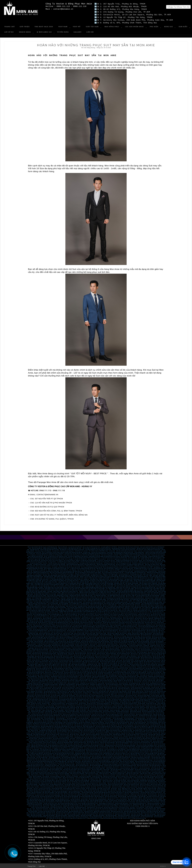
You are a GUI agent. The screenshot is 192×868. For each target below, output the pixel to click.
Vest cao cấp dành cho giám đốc (70, 685)
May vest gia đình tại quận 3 (106, 634)
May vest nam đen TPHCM (89, 732)
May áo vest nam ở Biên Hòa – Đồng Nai (94, 720)
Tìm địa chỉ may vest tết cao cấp (101, 623)
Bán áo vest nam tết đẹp (156, 620)
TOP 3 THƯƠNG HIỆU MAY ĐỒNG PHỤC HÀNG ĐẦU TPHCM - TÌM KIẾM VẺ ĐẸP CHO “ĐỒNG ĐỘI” (116, 608)
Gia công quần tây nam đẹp (147, 747)
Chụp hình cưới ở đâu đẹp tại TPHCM (92, 805)
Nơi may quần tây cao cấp (134, 682)
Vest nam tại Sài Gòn (123, 682)
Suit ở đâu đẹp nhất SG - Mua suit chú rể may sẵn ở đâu (57, 779)
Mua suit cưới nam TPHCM (109, 711)
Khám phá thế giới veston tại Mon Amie (114, 754)
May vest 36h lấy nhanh (156, 639)
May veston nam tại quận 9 (150, 813)
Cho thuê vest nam (145, 682)
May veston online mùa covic (145, 612)
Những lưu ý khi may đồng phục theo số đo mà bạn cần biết (129, 559)
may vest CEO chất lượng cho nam (42, 615)
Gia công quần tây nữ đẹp (134, 747)
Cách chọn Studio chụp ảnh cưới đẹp (110, 805)
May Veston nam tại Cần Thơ (106, 812)
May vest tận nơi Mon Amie (129, 616)
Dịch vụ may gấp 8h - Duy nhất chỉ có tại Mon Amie (76, 558)
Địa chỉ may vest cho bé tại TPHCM (38, 638)
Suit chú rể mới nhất (105, 777)
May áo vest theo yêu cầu (155, 707)
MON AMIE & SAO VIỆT (119, 582)
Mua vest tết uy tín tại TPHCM (87, 621)
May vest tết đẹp (109, 626)
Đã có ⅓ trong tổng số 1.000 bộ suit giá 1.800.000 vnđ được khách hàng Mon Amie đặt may (62, 551)
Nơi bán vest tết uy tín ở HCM (143, 620)
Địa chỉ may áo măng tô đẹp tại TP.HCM (52, 804)
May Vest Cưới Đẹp (50, 800)
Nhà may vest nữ (84, 681)
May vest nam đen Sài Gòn (136, 712)
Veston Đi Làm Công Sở (108, 779)
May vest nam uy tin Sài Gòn (107, 719)
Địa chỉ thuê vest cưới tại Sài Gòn (130, 754)
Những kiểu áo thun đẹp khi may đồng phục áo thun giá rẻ (147, 565)
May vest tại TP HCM (84, 817)
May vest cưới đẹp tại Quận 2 (84, 770)
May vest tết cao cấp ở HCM (77, 623)
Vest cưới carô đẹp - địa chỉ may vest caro (91, 794)
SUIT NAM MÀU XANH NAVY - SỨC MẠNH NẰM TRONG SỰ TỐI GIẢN (109, 595)
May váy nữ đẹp (117, 781)
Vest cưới (136, 662)
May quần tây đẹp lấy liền (151, 638)
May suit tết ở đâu (151, 643)
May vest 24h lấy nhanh (49, 640)
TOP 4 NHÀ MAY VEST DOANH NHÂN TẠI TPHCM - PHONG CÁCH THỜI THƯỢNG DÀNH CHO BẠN (105, 601)
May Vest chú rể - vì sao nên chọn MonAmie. (117, 798)
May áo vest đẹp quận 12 (128, 708)
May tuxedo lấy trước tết (157, 654)
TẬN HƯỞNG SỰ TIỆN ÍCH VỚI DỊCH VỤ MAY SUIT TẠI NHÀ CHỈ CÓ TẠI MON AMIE (77, 596)
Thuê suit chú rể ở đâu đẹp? (72, 775)
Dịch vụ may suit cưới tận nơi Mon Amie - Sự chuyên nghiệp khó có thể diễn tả (100, 546)
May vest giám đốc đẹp (96, 665)
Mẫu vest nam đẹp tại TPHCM (50, 692)
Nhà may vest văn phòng (108, 642)
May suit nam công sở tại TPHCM (134, 771)
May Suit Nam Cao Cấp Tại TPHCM (50, 778)
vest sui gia (132, 806)
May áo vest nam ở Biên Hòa (99, 724)
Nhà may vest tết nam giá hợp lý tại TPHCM (42, 651)
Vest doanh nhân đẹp (58, 666)
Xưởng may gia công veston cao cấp (100, 692)
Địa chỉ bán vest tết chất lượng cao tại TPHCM (58, 621)
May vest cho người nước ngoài (86, 678)
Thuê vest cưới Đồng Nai (110, 721)
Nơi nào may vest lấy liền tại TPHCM (96, 628)
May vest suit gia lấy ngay (152, 630)
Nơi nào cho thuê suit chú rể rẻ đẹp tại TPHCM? (51, 777)
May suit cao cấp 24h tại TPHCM (79, 647)
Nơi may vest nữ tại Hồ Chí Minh (42, 806)
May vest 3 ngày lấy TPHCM (124, 639)
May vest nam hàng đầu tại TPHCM (109, 681)
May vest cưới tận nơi (118, 680)
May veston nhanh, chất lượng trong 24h (147, 754)
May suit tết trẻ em (160, 642)
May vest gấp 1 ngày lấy (141, 787)
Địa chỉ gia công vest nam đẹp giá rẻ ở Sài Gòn (93, 744)
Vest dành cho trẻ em (48, 797)
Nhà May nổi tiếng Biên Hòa (47, 728)
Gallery (78, 31)
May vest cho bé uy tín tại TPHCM (106, 635)
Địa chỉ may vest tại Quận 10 (73, 675)
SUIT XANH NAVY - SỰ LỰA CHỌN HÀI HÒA (40, 585)
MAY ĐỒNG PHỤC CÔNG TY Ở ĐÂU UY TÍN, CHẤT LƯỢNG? (104, 574)
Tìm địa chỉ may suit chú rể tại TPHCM (91, 648)
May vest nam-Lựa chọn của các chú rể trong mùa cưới (91, 748)
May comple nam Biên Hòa (89, 725)
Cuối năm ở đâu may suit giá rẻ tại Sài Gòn (130, 658)
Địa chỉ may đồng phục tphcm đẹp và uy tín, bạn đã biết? (115, 566)
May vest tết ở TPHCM (77, 626)
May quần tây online (68, 619)
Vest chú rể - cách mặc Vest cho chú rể (142, 766)
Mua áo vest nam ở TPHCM (74, 731)
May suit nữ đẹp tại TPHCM (36, 778)
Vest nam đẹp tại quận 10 (72, 717)
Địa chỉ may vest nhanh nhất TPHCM (143, 636)
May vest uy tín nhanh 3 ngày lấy (123, 661)
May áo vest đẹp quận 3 (93, 709)
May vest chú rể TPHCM (129, 731)
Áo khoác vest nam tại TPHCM (137, 686)
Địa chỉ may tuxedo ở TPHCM (92, 689)
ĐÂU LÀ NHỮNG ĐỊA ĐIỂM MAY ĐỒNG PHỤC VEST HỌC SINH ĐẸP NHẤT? (99, 586)
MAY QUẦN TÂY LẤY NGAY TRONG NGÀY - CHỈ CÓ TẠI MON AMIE (117, 600)
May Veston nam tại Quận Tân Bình (123, 813)
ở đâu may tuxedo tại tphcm (74, 650)
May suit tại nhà (35, 680)
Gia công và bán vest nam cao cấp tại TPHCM (125, 746)
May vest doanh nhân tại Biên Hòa (91, 728)
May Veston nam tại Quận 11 (137, 813)
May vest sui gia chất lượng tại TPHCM (101, 624)
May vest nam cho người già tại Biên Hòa (83, 724)
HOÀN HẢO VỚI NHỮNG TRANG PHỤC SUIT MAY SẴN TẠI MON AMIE (98, 582)
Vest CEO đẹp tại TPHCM (36, 666)
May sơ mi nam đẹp (57, 686)
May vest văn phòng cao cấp (82, 642)
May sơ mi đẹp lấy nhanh (38, 639)
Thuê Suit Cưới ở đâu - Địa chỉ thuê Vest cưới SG (151, 792)
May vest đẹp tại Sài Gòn (157, 681)
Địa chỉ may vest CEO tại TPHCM (121, 667)
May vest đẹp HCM (71, 705)
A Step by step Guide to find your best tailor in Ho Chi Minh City (127, 704)
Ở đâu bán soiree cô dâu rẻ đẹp (147, 773)
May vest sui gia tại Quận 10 (83, 631)
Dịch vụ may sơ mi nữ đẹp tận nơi (102, 613)
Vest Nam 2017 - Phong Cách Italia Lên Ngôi (146, 808)
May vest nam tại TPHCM (52, 689)
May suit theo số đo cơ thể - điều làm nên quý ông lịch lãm (99, 751)
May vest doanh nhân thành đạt (150, 663)
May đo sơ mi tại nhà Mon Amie (74, 617)
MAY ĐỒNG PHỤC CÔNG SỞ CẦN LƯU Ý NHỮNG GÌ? (77, 578)
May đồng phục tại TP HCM (96, 817)
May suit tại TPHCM (76, 712)
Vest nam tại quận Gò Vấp (108, 816)
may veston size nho (88, 810)
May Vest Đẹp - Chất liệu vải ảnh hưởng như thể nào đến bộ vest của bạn (127, 789)
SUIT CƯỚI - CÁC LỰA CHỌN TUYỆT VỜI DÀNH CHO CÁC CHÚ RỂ (65, 585)
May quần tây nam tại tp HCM (141, 781)
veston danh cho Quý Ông (152, 810)
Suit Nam (106, 800)
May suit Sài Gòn (53, 740)
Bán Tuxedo (120, 659)
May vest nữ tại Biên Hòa (35, 728)
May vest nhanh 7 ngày (68, 632)
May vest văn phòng (133, 642)
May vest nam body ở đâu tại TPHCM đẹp (55, 743)
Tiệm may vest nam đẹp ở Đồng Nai (126, 724)
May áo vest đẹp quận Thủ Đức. (53, 708)
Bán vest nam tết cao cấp (35, 623)
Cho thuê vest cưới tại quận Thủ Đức (51, 809)
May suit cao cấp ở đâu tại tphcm (64, 647)
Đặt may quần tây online (57, 619)
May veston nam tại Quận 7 (133, 674)
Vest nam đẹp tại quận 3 (152, 717)
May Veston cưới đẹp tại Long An (67, 765)
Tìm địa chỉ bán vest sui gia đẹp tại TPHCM (135, 623)
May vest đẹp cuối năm (62, 653)
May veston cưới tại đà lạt (95, 763)
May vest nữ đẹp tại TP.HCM (96, 752)
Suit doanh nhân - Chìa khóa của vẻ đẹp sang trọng (94, 551)
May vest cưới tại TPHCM (81, 653)
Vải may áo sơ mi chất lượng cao (44, 701)
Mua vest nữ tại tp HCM (34, 781)
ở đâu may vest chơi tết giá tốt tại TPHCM (58, 650)
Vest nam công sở (67, 666)
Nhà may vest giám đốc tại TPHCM (73, 669)
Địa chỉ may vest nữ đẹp (158, 785)
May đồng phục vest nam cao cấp (58, 675)
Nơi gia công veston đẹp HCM (90, 700)
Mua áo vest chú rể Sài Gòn (123, 712)
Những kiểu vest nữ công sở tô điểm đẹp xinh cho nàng (151, 561)
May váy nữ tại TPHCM (128, 735)
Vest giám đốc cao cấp (92, 663)
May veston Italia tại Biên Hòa (47, 725)
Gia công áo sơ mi (113, 747)
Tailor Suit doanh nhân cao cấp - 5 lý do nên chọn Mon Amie (72, 565)
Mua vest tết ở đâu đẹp (116, 620)
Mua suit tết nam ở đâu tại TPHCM (117, 651)
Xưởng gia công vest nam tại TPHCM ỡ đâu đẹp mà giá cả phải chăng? (120, 744)
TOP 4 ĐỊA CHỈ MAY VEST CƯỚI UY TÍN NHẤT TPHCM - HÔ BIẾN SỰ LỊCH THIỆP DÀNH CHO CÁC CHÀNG (58, 601)
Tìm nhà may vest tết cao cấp (126, 647)
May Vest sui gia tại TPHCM (74, 786)
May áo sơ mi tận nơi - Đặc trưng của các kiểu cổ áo (70, 547)
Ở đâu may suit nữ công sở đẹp (89, 771)
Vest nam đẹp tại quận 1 (36, 719)
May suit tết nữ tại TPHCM (76, 655)
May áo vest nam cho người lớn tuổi (88, 731)
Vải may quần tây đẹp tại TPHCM (97, 701)
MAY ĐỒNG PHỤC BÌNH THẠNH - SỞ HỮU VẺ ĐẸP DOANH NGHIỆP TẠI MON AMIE (137, 580)
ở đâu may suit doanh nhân (76, 646)
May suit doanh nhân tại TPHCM (146, 646)
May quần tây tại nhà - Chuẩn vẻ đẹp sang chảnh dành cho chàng (44, 549)
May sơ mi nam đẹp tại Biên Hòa (153, 723)
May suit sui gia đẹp (37, 775)
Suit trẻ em (141, 774)
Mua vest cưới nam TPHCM (53, 733)
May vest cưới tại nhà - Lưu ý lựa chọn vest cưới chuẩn (70, 546)
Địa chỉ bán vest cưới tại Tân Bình (48, 766)
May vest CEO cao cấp (92, 671)
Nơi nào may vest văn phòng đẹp (142, 640)
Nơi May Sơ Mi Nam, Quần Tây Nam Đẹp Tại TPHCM (95, 790)
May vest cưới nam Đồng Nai (40, 721)
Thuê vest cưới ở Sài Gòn (129, 713)
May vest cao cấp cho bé (83, 636)
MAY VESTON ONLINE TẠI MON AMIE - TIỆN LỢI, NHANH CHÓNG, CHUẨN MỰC (122, 603)
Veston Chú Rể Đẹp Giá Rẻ (133, 779)
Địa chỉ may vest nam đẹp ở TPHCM (93, 738)
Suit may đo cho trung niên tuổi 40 (132, 750)
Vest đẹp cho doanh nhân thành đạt (139, 665)
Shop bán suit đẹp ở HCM (146, 740)
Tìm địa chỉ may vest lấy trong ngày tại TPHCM (147, 626)
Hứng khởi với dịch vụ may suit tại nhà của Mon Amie (124, 549)
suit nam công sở (35, 773)
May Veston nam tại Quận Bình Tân (106, 813)
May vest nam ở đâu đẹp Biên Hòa (62, 725)
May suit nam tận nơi (111, 678)
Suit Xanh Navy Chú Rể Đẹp (120, 779)
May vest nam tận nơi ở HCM (68, 680)
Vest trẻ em (37, 786)
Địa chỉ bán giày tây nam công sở (134, 670)
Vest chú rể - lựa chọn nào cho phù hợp (42, 787)
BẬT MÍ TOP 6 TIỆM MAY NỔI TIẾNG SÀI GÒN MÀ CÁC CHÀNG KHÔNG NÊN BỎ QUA (70, 604)
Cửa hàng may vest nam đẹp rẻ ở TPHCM (148, 715)
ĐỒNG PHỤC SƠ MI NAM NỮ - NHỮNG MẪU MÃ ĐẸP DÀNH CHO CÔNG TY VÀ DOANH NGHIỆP (131, 589)
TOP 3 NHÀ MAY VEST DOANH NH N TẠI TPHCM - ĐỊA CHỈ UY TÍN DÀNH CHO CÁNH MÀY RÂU (96, 609)
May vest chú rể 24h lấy (47, 654)
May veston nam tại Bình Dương (68, 816)
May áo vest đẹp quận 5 (70, 709)
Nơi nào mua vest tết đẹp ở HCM (129, 620)
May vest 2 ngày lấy (136, 639)
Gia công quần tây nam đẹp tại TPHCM (68, 698)
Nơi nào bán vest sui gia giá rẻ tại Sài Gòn (57, 630)
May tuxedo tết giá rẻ (116, 654)
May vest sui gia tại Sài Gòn (70, 631)
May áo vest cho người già (91, 735)
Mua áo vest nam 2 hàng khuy (50, 742)
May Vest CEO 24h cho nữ (152, 615)
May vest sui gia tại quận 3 (116, 624)
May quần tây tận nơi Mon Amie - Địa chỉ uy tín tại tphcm (124, 547)
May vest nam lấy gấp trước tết (74, 754)
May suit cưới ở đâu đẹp (80, 751)
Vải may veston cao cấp (151, 702)
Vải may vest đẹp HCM (116, 702)
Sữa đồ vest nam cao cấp (101, 697)
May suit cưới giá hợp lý (90, 657)
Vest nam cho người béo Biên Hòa (103, 725)
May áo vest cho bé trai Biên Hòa (41, 724)
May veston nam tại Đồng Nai (53, 816)
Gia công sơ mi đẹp (33, 700)
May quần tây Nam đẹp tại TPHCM (63, 800)
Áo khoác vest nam (87, 692)
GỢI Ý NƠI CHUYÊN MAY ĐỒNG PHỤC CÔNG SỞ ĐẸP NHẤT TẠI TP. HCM (131, 585)
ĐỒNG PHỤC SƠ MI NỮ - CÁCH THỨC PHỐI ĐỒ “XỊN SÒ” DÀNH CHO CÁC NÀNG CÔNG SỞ (50, 589)
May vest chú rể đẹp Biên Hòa (141, 725)
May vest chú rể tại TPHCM (145, 653)
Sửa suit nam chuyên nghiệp (144, 694)
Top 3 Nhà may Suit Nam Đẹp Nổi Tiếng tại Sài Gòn (43, 760)
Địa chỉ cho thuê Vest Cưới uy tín (130, 759)
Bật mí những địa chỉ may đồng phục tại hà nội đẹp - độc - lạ (57, 568)
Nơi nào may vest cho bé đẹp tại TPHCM (131, 628)
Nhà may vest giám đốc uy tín (152, 667)
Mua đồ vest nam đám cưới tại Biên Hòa (137, 723)
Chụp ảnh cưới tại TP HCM (128, 817)
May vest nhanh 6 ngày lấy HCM (89, 639)
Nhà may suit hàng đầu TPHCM (149, 711)
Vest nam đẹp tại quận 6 (118, 717)
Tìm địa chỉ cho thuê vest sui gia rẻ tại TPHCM (48, 627)
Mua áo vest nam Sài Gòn (126, 716)
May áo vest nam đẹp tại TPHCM (155, 696)
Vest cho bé (116, 626)
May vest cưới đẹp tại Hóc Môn (129, 765)
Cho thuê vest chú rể (36, 659)
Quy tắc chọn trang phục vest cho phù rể (97, 558)
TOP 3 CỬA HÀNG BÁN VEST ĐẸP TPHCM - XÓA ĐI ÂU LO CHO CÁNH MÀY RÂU (123, 607)
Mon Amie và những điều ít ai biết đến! (110, 554)
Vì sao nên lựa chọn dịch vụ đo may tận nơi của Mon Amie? (114, 557)
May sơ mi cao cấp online (96, 619)
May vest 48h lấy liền (39, 640)
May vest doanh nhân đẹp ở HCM (82, 665)
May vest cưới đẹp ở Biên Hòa (82, 765)
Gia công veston (36, 748)
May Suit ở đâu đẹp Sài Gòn (87, 712)
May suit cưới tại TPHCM (114, 739)
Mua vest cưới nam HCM (47, 713)
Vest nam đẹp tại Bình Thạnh (37, 717)
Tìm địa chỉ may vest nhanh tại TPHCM (128, 626)
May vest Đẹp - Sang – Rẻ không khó (82, 743)
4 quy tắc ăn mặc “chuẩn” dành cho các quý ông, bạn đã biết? (134, 569)
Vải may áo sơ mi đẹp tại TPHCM (59, 701)
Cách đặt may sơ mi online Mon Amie (81, 619)
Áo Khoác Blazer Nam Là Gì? (126, 804)
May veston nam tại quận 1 (111, 814)
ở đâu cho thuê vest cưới (99, 650)
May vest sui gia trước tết (45, 631)
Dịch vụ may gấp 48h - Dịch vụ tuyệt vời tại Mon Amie (140, 557)
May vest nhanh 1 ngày (65, 663)
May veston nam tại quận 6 (49, 814)
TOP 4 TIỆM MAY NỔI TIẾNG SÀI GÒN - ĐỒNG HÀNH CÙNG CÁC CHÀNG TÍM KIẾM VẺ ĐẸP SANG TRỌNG (82, 599)
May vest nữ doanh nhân (96, 666)
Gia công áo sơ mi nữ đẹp (103, 747)
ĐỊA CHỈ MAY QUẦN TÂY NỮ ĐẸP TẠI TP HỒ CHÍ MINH (100, 801)
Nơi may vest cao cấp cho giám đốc (138, 671)
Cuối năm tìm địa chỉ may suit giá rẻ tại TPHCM (76, 658)
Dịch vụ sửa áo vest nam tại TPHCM (42, 694)
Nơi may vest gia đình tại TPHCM (92, 630)
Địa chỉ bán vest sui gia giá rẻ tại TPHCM (56, 638)
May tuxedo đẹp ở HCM (104, 690)
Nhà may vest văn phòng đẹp (128, 640)
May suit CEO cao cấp (149, 669)
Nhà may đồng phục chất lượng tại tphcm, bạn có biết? (141, 566)
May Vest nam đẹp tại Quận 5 (42, 770)
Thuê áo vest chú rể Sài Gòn (97, 707)
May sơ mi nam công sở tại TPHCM (131, 783)
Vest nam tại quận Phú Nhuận (96, 816)
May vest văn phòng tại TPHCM (121, 642)
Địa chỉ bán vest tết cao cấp (125, 621)
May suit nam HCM (84, 711)
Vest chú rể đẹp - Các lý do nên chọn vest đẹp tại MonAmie (94, 798)
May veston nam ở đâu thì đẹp (74, 808)
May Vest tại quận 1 (114, 770)
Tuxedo (103, 647)
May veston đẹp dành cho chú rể (113, 669)
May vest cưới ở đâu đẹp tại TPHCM (39, 744)
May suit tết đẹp (48, 644)
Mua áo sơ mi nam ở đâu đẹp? (80, 789)
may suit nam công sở (157, 771)
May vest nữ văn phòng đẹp (52, 642)
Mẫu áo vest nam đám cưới (63, 692)
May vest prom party (114, 677)
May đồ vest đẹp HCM (85, 707)
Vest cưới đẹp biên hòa (140, 728)
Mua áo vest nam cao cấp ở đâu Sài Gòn (65, 716)
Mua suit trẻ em (84, 774)
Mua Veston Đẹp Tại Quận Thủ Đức (79, 809)
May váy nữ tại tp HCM (107, 781)
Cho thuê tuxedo (45, 659)
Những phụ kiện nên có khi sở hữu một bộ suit (68, 677)
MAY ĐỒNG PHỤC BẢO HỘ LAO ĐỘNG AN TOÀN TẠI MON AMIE (104, 581)
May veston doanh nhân (63, 673)
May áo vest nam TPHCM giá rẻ (68, 694)
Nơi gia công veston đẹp (113, 700)
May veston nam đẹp (101, 669)
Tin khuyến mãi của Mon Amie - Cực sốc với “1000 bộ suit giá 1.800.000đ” (49, 563)
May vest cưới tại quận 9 (129, 769)
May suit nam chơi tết (115, 655)
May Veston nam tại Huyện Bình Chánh (55, 813)
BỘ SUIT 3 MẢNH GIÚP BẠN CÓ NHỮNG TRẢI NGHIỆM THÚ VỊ (99, 577)
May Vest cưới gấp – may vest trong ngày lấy (102, 766)
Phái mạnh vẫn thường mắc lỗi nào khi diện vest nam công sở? (124, 561)
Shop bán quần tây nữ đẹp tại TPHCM (37, 789)
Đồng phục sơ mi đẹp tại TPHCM (38, 681)
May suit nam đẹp (129, 681)
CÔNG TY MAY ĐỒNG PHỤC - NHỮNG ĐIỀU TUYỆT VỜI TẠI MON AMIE (97, 585)
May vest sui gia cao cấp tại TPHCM (117, 623)
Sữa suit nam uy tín (129, 696)
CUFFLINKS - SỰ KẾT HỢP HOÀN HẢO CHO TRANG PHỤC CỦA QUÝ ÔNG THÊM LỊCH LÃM (81, 597)
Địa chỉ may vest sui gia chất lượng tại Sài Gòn (124, 636)
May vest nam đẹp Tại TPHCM (122, 743)
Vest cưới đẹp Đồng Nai (152, 721)
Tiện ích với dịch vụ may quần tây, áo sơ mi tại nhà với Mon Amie (97, 547)
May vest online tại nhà (158, 612)
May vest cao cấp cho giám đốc (93, 733)
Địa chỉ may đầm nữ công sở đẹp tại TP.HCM (88, 802)
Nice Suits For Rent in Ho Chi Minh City (113, 708)
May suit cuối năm (157, 655)
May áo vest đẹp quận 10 (152, 708)
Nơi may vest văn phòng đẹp (95, 642)
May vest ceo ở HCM (82, 671)
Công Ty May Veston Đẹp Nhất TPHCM (127, 808)
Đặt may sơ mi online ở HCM (108, 619)
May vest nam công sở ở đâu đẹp (108, 742)
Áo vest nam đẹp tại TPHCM (95, 681)
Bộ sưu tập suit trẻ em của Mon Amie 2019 (129, 677)
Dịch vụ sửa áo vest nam (131, 694)
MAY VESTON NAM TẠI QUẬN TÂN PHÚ (121, 756)
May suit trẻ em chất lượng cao (95, 774)
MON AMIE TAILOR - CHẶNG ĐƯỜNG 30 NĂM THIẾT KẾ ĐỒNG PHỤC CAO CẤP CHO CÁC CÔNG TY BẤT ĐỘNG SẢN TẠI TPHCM (71, 600)
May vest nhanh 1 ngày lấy (138, 632)
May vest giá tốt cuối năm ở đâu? (49, 653)
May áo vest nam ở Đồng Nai (97, 721)
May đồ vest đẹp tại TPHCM (63, 707)
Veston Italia (83, 733)
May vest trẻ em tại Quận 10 (44, 675)
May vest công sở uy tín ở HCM (154, 659)
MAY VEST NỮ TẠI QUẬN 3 (62, 792)
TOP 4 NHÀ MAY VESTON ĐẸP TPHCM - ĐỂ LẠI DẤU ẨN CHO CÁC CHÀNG (145, 601)
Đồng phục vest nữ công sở (37, 690)
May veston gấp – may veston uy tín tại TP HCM (149, 796)
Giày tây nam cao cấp (74, 670)
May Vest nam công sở (117, 785)
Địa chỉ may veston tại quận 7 (154, 769)
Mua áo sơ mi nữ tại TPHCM (66, 789)
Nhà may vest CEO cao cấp (79, 667)
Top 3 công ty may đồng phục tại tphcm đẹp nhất (92, 566)
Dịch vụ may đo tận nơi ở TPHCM (50, 616)
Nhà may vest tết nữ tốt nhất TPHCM (144, 650)
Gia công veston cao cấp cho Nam (107, 746)
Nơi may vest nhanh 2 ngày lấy (46, 662)
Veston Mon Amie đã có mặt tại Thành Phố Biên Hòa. (126, 719)
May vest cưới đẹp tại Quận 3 (49, 755)
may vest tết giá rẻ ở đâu (112, 643)
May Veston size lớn (51, 812)
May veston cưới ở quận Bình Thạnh (54, 769)
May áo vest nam (140, 690)
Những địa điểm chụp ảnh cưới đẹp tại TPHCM (73, 805)
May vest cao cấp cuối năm (80, 654)
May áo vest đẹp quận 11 (140, 708)
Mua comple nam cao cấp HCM (97, 736)
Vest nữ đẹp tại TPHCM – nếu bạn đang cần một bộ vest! (51, 783)
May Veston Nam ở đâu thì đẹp (74, 760)
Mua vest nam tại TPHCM (89, 729)
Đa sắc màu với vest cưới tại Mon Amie (142, 742)
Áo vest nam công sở (56, 694)
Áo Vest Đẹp (152, 709)
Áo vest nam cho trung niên (76, 692)
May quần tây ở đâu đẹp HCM (82, 684)
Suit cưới (123, 648)
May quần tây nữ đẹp (152, 781)
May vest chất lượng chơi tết (55, 643)
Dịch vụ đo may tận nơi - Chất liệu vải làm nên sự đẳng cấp (45, 547)
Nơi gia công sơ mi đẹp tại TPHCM (148, 698)
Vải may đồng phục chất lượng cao (143, 700)
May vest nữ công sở (142, 643)
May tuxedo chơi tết (39, 655)
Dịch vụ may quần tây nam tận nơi (40, 613)
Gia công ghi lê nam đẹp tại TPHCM (60, 747)
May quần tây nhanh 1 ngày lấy (125, 638)
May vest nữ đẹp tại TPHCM (78, 782)
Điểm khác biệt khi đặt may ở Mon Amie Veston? (127, 550)
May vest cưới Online (156, 755)
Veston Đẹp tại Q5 (91, 806)
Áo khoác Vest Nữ (113, 800)
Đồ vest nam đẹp (127, 692)
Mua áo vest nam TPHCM (78, 739)
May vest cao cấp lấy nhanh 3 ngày (77, 661)
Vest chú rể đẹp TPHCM (140, 731)
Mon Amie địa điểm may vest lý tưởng (75, 674)
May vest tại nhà (138, 617)
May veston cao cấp (139, 735)
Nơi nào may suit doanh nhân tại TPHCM (92, 646)
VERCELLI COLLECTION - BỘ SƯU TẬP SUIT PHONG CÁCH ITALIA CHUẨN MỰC (98, 590)
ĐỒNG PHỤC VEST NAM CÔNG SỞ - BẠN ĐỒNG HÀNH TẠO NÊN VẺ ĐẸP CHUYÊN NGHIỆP (84, 588)
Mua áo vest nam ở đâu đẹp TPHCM (103, 740)
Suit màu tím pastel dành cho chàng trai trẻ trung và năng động (50, 553)
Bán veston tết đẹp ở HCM (138, 621)
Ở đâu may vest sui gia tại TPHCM (108, 627)
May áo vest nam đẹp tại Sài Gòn (113, 716)
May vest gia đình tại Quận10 (80, 634)
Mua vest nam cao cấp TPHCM (51, 739)
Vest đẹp (51, 808)
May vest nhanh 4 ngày (101, 632)
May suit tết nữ (66, 655)
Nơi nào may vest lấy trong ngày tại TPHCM (77, 628)
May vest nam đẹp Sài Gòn (94, 719)
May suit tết (64, 643)
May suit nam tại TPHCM (48, 682)
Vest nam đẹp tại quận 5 (129, 717)
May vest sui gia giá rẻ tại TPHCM (130, 624)
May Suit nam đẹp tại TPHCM (105, 778)
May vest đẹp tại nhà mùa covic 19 (141, 611)
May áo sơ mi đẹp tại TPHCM (141, 696)
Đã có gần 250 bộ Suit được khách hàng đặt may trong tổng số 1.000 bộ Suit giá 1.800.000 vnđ (51, 557)
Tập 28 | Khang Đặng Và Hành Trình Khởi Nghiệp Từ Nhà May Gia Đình (135, 554)
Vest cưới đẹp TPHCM (100, 729)
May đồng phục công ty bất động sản (67, 684)
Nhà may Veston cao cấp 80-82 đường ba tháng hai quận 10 (116, 758)
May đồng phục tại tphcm (83, 793)
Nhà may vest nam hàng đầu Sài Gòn (115, 715)
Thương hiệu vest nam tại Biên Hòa (39, 727)
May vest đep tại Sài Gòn (61, 705)
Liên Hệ (90, 31)
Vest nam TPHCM (39, 692)
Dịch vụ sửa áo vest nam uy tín (118, 694)
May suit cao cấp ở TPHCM (38, 712)
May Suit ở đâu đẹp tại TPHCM (38, 743)
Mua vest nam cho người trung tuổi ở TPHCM (113, 713)
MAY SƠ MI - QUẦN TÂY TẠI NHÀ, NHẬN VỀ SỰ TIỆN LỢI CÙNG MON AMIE (143, 595)
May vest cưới (71, 653)
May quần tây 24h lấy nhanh (139, 638)
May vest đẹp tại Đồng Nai (51, 763)
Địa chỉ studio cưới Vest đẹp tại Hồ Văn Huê (71, 759)
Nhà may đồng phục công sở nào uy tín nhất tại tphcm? (121, 565)
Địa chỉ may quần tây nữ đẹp (37, 684)
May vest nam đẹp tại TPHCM (65, 739)
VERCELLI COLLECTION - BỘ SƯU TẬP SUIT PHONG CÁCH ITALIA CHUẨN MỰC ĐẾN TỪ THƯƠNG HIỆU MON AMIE (106, 576)
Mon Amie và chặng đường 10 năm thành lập (78, 555)
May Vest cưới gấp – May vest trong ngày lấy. (128, 796)
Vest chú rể (90, 647)
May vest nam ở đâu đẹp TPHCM (113, 729)
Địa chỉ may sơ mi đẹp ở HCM (69, 686)
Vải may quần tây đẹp (136, 701)
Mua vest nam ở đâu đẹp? (96, 781)
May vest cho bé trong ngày (120, 635)
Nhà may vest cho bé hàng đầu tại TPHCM (82, 624)
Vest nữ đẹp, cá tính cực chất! (103, 787)
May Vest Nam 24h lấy (37, 805)
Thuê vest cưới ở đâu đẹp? (86, 675)
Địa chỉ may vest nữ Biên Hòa (146, 727)
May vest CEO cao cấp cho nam (138, 615)
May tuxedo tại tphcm (146, 654)
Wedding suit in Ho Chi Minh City (75, 704)
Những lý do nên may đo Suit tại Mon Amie (124, 568)
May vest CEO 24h (124, 663)
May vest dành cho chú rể (54, 665)
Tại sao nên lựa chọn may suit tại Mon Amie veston (63, 751)
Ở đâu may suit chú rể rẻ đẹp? (38, 774)
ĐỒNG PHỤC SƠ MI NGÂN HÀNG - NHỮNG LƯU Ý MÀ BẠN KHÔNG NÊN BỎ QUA (90, 589)
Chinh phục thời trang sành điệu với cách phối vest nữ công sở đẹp (95, 561)
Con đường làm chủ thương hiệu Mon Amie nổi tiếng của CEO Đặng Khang (46, 554)
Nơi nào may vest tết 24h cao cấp (64, 626)
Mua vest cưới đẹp (74, 755)
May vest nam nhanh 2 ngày (94, 662)
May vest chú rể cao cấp (36, 654)
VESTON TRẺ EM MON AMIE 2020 (141, 576)
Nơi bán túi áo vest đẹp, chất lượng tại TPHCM (147, 744)
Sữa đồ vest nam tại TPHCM (113, 697)
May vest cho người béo (52, 735)
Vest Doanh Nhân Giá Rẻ (96, 779)
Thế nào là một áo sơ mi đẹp (150, 789)
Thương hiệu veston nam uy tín (102, 696)
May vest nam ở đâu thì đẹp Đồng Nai (134, 720)
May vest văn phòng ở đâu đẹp (73, 640)
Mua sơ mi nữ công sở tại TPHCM (84, 783)
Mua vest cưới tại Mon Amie (55, 756)
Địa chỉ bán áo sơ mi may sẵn (56, 685)
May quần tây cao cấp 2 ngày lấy (92, 638)
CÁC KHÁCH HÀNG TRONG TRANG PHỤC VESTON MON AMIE (136, 593)
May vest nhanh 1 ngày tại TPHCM (52, 663)
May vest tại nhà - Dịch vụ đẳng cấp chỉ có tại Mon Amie (148, 549)
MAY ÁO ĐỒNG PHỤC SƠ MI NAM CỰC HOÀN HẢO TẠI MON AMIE (72, 593)
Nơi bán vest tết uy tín (43, 621)
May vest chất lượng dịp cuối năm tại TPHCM (63, 654)
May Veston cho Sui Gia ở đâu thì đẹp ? (42, 790)
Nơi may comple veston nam (52, 696)
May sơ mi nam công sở (52, 677)
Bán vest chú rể (113, 659)
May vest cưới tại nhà (84, 755)
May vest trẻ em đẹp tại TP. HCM (122, 752)
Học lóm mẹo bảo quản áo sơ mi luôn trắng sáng (115, 748)
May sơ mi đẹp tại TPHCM (46, 674)
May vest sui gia (64, 665)
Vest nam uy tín (58, 720)
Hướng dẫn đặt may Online (56, 805)
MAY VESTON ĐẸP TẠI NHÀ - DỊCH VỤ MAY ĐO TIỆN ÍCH (46, 608)
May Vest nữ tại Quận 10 (150, 790)
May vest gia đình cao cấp (77, 635)
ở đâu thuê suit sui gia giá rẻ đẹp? (117, 773)
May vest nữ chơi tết (37, 653)
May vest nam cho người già (103, 731)
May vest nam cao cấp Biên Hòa (132, 727)
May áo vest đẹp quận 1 (115, 709)
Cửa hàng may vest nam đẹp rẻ (45, 738)
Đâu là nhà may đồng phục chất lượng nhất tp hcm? (71, 570)
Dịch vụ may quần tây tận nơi (55, 613)
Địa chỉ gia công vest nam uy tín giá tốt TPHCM (60, 746)
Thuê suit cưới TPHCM (60, 711)
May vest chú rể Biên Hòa (128, 728)
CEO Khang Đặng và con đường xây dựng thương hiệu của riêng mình (129, 553)
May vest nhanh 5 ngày (90, 632)
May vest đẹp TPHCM (81, 705)
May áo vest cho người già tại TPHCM (144, 713)
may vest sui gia (107, 806)
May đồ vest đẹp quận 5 (151, 705)
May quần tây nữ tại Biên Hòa (157, 724)
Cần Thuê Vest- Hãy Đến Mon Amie (110, 808)
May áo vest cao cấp (144, 707)
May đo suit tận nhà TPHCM (150, 678)
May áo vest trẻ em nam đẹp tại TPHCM (120, 806)
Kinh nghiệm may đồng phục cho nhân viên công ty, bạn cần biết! (66, 566)
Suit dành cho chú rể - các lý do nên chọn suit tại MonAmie (48, 794)
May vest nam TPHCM (99, 712)
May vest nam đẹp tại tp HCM (91, 782)
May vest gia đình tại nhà (146, 634)
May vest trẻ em (81, 685)
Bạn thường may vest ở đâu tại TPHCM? (118, 674)
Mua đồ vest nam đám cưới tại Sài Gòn (52, 715)
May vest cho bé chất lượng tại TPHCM (68, 636)
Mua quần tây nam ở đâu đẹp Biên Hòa (74, 723)
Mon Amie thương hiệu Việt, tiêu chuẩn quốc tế (139, 751)
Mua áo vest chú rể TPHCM (76, 732)
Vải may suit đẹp (82, 702)
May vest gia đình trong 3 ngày (38, 634)
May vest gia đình (148, 632)
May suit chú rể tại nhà (113, 657)
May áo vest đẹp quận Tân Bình (97, 708)
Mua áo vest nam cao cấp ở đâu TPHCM (142, 738)
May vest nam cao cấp (110, 743)
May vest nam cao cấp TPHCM (126, 738)
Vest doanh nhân (138, 681)
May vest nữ (110, 689)
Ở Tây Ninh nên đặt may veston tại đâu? (66, 763)
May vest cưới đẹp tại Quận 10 (63, 755)
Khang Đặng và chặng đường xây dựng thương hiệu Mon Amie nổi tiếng (97, 553)
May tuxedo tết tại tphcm (105, 654)
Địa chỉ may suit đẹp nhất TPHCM (86, 796)
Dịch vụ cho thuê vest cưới (95, 808)
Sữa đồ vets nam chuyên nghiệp (66, 697)
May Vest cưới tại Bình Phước (82, 763)
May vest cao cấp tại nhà (148, 617)
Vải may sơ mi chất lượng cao (148, 701)
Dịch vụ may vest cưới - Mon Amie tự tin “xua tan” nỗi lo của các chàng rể (47, 559)
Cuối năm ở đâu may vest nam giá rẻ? (95, 658)
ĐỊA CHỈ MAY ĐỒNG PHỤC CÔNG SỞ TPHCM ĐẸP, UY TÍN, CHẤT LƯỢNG (135, 574)
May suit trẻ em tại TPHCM (122, 774)
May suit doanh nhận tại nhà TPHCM (135, 678)
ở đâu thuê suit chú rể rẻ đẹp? (52, 774)
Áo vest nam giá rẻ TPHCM (155, 692)
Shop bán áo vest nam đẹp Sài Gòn (82, 716)
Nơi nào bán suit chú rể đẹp (143, 775)
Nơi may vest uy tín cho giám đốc (154, 671)
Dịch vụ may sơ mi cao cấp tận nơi (69, 613)
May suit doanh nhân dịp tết (73, 643)
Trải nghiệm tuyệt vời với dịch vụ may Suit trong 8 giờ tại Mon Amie (148, 568)
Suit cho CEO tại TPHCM (35, 646)
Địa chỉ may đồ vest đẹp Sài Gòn (104, 705)
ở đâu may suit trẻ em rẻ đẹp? (92, 773)
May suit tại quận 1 (105, 770)
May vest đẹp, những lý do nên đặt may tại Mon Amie (41, 754)
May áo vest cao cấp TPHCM (124, 707)
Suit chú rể (137, 648)
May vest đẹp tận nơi (37, 617)
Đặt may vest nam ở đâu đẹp (41, 693)
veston (34, 808)
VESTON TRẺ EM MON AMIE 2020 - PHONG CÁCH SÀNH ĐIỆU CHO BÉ (147, 592)
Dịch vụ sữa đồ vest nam (141, 697)
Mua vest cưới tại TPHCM (80, 651)
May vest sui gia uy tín (34, 631)
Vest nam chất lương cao (48, 720)
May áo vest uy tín (125, 709)
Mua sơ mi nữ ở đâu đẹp (72, 781)
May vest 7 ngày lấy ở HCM (75, 639)
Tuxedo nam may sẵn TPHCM (78, 689)
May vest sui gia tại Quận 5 (96, 631)
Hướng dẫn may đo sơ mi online (122, 619)
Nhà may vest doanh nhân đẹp (58, 669)
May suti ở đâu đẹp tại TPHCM (37, 732)
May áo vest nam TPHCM (95, 693)
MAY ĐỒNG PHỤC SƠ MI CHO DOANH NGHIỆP (79, 574)
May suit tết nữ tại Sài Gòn (88, 655)
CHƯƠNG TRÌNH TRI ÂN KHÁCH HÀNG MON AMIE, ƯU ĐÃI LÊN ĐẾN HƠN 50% (77, 611)
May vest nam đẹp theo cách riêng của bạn (117, 782)
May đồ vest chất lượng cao (50, 707)
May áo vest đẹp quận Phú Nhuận (68, 708)
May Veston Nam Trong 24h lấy (115, 790)
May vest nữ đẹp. (103, 782)
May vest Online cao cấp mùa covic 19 (112, 612)
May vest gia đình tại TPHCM (66, 634)
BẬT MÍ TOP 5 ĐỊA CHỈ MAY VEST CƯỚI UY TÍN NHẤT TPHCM (149, 605)
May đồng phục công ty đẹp (102, 685)
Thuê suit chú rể (36, 777)
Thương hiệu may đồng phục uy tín (97, 684)
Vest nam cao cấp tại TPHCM (70, 671)
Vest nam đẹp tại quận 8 (95, 717)
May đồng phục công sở (62, 681)
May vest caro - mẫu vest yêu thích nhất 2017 (71, 794)
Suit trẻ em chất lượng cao (65, 774)
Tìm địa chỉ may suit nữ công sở (126, 770)
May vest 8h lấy (100, 636)
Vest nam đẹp (65, 720)
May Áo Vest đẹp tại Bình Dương (76, 790)
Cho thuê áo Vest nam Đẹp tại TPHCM (109, 809)
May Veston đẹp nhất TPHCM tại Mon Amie (93, 758)
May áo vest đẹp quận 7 (48, 709)
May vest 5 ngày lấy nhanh (102, 639)
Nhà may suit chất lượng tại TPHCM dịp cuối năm (63, 651)
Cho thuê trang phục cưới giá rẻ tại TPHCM (75, 638)
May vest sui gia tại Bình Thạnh (124, 631)
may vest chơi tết (122, 643)
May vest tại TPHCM (44, 680)
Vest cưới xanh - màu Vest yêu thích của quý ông (75, 767)
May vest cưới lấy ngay (111, 653)
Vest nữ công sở (126, 785)
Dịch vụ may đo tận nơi (76, 616)
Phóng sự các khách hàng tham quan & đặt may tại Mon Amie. (120, 551)
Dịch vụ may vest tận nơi (153, 616)
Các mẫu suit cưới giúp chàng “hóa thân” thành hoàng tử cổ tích (87, 557)
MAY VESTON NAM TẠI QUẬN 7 (84, 756)
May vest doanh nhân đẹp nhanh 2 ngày (62, 662)
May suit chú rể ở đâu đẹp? (69, 777)
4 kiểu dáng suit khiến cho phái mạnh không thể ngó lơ (91, 562)
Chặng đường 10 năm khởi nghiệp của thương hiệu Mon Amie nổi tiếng (104, 555)
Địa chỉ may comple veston (89, 696)
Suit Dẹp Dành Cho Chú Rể (124, 800)
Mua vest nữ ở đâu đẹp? (84, 781)
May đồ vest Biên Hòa (104, 728)
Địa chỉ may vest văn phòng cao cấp (89, 640)
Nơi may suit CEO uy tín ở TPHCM (136, 669)
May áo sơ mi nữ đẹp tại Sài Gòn (116, 685)
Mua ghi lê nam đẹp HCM (149, 735)
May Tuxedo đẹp (123, 690)
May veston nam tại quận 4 (74, 814)
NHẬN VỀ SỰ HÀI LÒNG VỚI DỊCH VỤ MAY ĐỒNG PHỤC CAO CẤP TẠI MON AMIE (99, 580)
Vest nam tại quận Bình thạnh (147, 816)
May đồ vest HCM (108, 736)
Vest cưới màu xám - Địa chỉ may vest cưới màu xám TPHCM (114, 794)
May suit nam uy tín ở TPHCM (64, 712)
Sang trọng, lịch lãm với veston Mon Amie (127, 675)
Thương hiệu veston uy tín (107, 667)
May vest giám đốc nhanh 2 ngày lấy (109, 662)
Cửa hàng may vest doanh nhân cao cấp (80, 666)
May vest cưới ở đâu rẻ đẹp (80, 742)
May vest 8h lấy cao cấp (61, 640)
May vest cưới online (92, 653)
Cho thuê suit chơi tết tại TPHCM (103, 644)
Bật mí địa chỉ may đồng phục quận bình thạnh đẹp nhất (62, 572)
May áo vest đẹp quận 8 (36, 709)
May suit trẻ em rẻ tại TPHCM (109, 774)
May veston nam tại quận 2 (99, 814)
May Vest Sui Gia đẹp (85, 786)
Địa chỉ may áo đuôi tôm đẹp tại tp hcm (138, 802)
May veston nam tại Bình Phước (39, 816)
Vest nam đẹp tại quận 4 (140, 717)
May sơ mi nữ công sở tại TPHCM (115, 783)
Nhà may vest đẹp (50, 705)
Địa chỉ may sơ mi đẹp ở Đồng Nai (55, 721)
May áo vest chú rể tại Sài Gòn (111, 707)
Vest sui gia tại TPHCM (104, 677)
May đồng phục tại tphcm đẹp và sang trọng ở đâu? (146, 570)
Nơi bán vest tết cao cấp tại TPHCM (111, 621)
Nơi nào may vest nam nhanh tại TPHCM (58, 628)
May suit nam (71, 665)
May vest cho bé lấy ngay (37, 636)
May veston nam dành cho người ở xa (64, 812)
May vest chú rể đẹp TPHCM (128, 732)
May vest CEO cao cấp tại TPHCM (37, 671)
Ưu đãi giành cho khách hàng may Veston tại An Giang (87, 762)
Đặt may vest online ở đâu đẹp (37, 620)
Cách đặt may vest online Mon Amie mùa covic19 (75, 612)
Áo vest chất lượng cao (143, 709)
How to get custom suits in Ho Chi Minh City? (151, 704)
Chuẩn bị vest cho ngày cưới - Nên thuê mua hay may (42, 752)
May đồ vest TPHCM (38, 742)
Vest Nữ (77, 26)
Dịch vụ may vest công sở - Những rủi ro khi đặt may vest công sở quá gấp (80, 559)
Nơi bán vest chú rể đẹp (132, 786)
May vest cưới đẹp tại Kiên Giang (142, 760)
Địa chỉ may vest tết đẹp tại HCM (63, 623)
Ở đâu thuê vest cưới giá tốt (36, 755)
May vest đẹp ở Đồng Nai (141, 721)
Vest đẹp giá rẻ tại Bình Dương (152, 809)
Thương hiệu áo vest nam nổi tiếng (81, 693)
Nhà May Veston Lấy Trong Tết (38, 711)
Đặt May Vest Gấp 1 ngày (139, 804)
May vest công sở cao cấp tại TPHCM (110, 738)
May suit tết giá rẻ (39, 644)
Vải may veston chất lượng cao (103, 702)
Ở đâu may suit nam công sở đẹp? (104, 771)
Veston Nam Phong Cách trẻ (147, 814)
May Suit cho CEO (39, 647)
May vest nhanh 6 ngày (79, 632)
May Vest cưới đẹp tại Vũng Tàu (37, 763)
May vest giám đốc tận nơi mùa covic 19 (104, 611)
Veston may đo (127, 665)
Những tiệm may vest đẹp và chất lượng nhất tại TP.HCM (66, 748)
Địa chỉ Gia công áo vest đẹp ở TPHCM (43, 747)
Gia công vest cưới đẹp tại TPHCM (79, 746)
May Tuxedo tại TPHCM (80, 690)
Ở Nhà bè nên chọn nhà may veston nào (113, 765)
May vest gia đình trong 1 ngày (52, 634)
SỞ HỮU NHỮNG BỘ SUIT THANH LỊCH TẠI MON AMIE (42, 605)
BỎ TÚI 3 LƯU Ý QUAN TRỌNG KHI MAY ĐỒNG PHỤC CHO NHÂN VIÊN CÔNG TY (61, 580)
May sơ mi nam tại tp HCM (47, 782)
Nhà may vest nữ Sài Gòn (117, 735)
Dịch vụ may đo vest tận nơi (64, 616)
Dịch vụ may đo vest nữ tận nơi (72, 615)
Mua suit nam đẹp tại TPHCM (96, 711)
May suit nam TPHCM (74, 733)
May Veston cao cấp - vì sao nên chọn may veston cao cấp (84, 797)
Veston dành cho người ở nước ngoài (37, 812)
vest (31, 808)
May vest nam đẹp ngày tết (89, 626)
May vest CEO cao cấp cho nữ (124, 615)
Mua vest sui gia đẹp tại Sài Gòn (139, 630)
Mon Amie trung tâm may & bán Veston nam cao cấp (71, 758)
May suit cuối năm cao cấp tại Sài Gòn (65, 657)
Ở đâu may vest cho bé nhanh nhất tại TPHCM (62, 624)
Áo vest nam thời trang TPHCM (118, 740)
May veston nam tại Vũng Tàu (82, 816)
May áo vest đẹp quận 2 (104, 709)
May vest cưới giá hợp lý (103, 674)
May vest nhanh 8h (109, 636)
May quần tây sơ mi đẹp (127, 729)
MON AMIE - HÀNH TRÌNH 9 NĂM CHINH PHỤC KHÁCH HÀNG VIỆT (63, 590)
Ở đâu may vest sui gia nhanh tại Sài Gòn (125, 627)
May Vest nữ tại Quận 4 (127, 790)
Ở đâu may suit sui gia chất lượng (46, 773)
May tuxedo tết (95, 654)
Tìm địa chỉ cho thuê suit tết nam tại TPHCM (110, 648)
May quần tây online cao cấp (45, 619)
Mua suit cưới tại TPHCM (131, 651)
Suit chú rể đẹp (114, 777)
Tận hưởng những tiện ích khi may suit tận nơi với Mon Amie (98, 549)
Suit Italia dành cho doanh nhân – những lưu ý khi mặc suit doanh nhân (131, 793)
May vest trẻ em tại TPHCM (145, 785)
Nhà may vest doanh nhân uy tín (43, 669)
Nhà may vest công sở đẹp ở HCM (112, 658)
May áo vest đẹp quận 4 (81, 709)
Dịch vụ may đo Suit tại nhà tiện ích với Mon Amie (47, 565)
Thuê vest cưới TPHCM (79, 735)
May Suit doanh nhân (134, 646)
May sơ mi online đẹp (135, 619)
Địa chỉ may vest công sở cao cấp (40, 658)
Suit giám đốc (146, 644)
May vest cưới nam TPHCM (102, 732)
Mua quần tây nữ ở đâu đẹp (46, 781)
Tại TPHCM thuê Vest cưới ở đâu (145, 759)
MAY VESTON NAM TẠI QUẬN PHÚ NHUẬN (102, 756)
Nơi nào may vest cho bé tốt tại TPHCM (113, 628)
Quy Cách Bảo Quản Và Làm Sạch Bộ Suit (130, 555)
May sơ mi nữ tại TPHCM (35, 782)
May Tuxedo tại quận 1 (96, 770)
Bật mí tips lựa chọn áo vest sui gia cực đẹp (55, 558)
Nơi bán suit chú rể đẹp (97, 775)
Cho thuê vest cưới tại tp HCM (125, 809)
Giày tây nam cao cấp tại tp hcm (154, 802)
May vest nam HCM (58, 713)
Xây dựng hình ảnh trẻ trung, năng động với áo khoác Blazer (46, 570)
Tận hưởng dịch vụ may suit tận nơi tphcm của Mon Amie (72, 549)
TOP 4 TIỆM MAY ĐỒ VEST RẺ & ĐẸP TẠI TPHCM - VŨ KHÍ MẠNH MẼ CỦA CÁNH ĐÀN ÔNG (127, 599)
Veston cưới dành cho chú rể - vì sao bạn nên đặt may (68, 798)
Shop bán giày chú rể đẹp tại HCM (106, 802)
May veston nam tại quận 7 (37, 814)
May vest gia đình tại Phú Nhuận (133, 634)
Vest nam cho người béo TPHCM (66, 736)
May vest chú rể (134, 653)
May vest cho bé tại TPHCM (50, 626)
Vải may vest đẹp (141, 702)
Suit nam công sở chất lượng (75, 771)
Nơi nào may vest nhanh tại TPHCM (41, 628)
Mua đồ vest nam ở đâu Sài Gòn (131, 715)
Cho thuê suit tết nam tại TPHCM (66, 659)
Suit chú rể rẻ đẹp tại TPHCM (122, 775)
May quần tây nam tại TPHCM (90, 674)
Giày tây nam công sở (147, 670)
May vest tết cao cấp (100, 626)
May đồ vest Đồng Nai (108, 720)
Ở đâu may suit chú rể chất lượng (62, 773)
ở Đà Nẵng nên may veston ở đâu (52, 765)
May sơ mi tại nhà (106, 617)
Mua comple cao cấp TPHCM (146, 674)
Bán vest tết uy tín (98, 621)
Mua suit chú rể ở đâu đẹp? (85, 775)
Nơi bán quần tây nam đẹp (69, 787)
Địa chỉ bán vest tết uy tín (150, 621)
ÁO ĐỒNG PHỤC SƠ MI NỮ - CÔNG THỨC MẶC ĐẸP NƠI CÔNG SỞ (114, 592)
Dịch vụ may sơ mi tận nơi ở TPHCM (86, 613)
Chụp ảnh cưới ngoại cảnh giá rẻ (147, 805)
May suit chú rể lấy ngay (135, 657)
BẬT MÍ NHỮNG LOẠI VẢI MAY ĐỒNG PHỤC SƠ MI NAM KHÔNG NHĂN (104, 593)
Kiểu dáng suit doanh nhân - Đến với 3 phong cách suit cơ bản (117, 562)
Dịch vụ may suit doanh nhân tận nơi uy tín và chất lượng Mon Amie (42, 546)
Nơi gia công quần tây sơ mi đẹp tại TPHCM (58, 744)
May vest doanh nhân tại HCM (129, 673)
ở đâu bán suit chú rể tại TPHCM (128, 650)
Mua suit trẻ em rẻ (76, 774)
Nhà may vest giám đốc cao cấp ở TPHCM (63, 667)
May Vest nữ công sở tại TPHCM (79, 785)
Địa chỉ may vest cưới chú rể (93, 742)
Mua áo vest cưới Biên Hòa (76, 725)
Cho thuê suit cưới (78, 659)
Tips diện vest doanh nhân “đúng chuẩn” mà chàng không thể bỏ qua (63, 562)
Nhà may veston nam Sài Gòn (76, 696)
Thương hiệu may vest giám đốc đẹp (110, 666)
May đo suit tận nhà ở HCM (100, 678)
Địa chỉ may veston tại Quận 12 (84, 769)
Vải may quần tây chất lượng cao (112, 701)
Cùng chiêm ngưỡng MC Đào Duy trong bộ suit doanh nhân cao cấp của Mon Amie (144, 748)
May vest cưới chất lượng (145, 755)
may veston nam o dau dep (62, 810)
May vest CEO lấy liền (106, 665)
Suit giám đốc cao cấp (155, 644)
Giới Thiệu (25, 26)
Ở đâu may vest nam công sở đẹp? (63, 785)
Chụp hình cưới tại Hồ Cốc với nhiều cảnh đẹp (129, 805)
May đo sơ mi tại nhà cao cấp (60, 617)
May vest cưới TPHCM (62, 731)
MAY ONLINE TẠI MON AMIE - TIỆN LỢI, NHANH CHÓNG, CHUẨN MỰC (141, 582)
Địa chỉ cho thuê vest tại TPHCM (117, 696)
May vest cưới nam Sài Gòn (149, 712)
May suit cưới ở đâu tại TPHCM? (145, 655)
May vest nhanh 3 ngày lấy (113, 632)
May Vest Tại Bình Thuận (79, 812)
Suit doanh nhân (144, 733)
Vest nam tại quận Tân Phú (134, 816)
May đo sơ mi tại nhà (86, 617)
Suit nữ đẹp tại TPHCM (93, 778)
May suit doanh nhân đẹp (135, 711)
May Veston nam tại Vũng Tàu (147, 812)
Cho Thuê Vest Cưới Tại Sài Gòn (152, 804)
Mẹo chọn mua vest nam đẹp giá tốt (60, 790)
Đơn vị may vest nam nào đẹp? (146, 743)
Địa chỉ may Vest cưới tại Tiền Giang (144, 762)
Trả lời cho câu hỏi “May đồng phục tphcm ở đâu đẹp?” (121, 570)
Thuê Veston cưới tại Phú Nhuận (88, 759)
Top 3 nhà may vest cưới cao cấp (37, 611)
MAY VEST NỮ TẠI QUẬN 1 (75, 792)
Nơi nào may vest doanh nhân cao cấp (122, 671)
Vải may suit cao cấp (91, 702)
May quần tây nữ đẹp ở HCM (129, 684)
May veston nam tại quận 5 (62, 814)
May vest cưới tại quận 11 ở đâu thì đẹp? (101, 769)
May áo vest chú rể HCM (111, 712)
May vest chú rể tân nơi (36, 678)
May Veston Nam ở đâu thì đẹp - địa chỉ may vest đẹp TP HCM (63, 793)
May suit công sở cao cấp (146, 657)
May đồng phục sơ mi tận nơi (88, 616)
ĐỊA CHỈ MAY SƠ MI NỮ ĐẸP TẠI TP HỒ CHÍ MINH (124, 801)
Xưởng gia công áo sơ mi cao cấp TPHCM (40, 746)
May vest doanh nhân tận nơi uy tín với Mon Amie (129, 546)
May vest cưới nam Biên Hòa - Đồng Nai (125, 721)
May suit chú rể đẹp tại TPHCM (72, 711)
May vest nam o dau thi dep (42, 808)
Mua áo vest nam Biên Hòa (101, 727)
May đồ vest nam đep (129, 705)
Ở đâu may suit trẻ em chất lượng (77, 773)
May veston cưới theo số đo (130, 810)
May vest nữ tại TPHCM (142, 675)
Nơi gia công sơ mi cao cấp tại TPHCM (131, 698)
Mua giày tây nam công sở (121, 670)
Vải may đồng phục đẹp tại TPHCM (127, 700)
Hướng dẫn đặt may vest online (51, 620)
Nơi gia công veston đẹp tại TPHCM (75, 700)
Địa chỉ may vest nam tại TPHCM (82, 688)
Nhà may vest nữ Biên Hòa (55, 724)
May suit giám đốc (99, 673)
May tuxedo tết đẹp (125, 654)
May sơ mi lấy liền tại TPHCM (51, 639)
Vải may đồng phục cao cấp (157, 700)
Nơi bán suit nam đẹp (138, 777)
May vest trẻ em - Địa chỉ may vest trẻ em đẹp (123, 766)
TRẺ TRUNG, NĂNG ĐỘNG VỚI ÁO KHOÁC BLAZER (51, 588)
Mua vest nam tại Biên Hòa (116, 728)
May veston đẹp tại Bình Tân (156, 765)
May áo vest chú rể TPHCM (63, 732)
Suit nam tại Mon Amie (152, 778)
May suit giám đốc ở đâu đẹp (122, 646)
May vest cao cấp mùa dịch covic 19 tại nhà (123, 611)
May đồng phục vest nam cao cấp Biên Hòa (42, 723)
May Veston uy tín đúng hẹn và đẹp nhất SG (141, 756)
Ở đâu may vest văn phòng (103, 640)
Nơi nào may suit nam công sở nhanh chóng (40, 771)
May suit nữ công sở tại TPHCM (119, 771)
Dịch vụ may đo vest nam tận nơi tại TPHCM (90, 615)
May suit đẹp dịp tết (85, 643)
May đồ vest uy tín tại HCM (37, 707)
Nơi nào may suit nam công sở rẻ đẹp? (59, 771)
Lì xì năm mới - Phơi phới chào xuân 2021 (106, 559)
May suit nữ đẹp (62, 778)
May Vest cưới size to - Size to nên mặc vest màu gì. (80, 766)
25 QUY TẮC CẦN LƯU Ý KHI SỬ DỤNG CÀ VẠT (109, 663)
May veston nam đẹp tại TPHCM (100, 670)
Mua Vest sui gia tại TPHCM (61, 786)
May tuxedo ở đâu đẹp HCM (65, 689)
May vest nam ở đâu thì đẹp (150, 729)
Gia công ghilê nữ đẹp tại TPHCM (76, 747)
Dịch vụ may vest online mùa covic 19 (94, 612)
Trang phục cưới (149, 623)
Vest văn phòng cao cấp (115, 640)
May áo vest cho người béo (115, 732)
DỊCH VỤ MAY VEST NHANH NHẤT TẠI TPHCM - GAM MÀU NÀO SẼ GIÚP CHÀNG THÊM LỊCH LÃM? (70, 595)
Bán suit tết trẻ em (115, 644)
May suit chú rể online (124, 657)
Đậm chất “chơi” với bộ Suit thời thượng (105, 568)
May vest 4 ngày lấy (113, 639)
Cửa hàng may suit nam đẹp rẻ (122, 711)
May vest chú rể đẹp (90, 685)
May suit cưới (123, 655)
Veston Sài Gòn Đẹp (134, 743)
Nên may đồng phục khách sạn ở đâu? (42, 573)
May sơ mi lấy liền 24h (63, 639)
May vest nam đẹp (156, 666)
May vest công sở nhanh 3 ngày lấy (108, 661)
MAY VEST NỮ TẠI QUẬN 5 (48, 792)
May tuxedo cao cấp (48, 655)
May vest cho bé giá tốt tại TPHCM (51, 636)
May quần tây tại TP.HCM (109, 752)
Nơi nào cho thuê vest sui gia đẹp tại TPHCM (151, 628)
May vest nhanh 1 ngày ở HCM (37, 663)
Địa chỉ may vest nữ (147, 681)
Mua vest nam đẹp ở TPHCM (54, 693)
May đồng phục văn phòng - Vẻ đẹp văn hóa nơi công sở (96, 570)
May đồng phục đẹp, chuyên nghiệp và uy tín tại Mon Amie (143, 573)
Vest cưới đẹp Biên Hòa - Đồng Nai (76, 720)
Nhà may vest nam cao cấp (139, 716)
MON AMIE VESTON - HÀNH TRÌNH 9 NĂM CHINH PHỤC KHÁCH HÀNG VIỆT (61, 576)
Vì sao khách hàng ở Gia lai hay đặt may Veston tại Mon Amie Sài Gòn (146, 763)
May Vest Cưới (46, 805)
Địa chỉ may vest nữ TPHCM (137, 739)
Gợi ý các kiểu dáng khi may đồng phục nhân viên (113, 572)
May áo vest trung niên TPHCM (76, 740)
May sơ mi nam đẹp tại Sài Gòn (153, 736)
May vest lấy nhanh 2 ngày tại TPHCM (152, 661)
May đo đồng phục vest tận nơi (102, 616)
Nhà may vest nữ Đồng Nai (84, 721)
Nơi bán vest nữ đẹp (152, 787)
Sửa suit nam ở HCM (136, 693)
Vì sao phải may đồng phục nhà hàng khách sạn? (135, 572)
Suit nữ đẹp (115, 778)
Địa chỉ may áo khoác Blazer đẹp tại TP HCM (68, 802)
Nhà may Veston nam (37, 809)
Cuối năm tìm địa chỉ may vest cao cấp (56, 658)
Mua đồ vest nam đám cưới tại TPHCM (50, 736)
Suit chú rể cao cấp (155, 648)
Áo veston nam (145, 693)
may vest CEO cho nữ (155, 613)
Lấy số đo (9, 31)
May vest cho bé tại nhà (146, 635)
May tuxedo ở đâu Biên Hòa (67, 724)
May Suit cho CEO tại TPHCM (50, 647)
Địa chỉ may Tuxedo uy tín (62, 690)
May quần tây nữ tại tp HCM (127, 781)
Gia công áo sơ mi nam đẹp (90, 747)
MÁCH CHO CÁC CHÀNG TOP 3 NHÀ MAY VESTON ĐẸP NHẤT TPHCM (135, 609)
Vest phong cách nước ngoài (93, 809)
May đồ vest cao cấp (75, 707)
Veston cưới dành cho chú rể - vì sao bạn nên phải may (118, 767)
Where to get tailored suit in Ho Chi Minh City (58, 704)
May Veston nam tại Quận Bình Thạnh (90, 813)
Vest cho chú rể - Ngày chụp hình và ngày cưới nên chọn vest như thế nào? (123, 558)
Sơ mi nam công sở (35, 785)
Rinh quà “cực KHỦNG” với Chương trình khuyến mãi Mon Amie (130, 563)
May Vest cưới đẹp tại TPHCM (123, 653)
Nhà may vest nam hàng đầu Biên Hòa (56, 727)
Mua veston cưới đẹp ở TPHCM (64, 729)
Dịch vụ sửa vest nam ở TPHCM (116, 692)
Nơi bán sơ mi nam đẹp (91, 787)
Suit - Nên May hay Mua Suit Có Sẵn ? (88, 804)
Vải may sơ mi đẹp (46, 702)
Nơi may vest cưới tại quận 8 (141, 769)
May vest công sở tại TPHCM (41, 661)
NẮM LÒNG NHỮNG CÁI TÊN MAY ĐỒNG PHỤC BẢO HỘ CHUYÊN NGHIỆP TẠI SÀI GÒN (140, 581)
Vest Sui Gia (93, 786)
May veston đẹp (103, 689)
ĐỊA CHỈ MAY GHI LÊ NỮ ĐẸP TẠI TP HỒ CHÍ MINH (75, 801)
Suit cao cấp (56, 646)
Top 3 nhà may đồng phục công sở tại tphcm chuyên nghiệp (88, 572)
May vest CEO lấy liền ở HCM (136, 663)
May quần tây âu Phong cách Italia (148, 779)
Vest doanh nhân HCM (36, 713)
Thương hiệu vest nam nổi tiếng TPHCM (88, 682)
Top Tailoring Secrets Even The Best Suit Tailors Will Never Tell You (98, 704)
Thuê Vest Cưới (85, 808)
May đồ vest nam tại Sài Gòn (84, 715)
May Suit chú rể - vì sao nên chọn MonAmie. (141, 767)
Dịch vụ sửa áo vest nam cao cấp (83, 694)
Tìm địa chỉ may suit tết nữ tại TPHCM (74, 648)
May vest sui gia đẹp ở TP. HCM (137, 752)
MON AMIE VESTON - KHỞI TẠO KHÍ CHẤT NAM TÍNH (90, 605)
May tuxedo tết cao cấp (135, 654)
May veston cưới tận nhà (47, 678)
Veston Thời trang (149, 806)
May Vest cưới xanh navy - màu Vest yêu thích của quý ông (43, 798)
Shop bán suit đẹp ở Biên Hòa (76, 728)
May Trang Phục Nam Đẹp (93, 789)
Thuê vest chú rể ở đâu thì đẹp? (104, 786)
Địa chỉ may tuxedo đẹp (89, 740)
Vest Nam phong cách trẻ (81, 806)
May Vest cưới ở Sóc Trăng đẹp (127, 760)
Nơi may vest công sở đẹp (140, 659)
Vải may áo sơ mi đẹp (84, 701)
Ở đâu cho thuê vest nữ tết (87, 650)
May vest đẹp (124, 669)
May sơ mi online (144, 619)
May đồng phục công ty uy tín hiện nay (113, 673)
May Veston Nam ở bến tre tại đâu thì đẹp (109, 762)
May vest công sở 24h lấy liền (68, 644)
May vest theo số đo (141, 810)
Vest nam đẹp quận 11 (61, 717)
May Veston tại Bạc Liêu (87, 760)
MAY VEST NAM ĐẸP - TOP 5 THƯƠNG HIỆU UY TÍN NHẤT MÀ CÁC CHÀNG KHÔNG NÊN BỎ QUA (81, 603)
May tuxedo (89, 654)
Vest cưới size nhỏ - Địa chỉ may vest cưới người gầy (66, 796)
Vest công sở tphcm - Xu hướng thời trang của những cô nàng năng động (63, 561)
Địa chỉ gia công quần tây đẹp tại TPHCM (145, 746)
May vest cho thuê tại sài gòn (138, 809)
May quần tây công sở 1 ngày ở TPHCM (109, 638)
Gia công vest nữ (157, 747)
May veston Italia (152, 733)
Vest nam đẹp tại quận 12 (49, 717)
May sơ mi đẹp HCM (56, 688)
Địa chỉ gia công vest (54, 698)
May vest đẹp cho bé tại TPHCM (91, 635)
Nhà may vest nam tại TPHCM (111, 682)
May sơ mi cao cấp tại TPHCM (36, 686)
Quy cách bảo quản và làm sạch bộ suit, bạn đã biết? (108, 569)
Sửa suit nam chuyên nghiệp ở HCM (109, 693)
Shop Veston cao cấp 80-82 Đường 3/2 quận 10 (140, 758)
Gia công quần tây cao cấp (83, 698)
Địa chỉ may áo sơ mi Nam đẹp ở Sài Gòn (80, 800)
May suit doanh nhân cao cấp (37, 739)
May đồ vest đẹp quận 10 (118, 705)
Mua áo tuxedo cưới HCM (35, 736)
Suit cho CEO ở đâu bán (47, 646)
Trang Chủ (10, 26)
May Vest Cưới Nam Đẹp (152, 798)
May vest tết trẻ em (152, 651)
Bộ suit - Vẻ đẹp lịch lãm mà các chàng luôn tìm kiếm (56, 555)
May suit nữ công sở (147, 771)
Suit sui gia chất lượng (55, 775)
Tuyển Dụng (63, 31)
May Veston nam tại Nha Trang (133, 812)
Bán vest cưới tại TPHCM (103, 659)
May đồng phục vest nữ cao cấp (133, 740)
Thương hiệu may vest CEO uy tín (93, 667)
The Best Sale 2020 (44, 26)
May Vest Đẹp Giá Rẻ (105, 789)
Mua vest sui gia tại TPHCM (125, 630)
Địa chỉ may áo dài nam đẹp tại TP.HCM (70, 804)
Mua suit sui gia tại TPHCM (150, 774)
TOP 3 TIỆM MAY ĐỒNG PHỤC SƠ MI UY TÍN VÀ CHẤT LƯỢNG (120, 588)
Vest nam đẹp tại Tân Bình (151, 716)
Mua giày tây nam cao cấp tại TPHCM (60, 670)
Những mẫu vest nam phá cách (56, 817)
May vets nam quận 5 (51, 681)
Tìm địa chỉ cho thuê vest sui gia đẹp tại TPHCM (70, 627)
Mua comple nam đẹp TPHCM (40, 733)
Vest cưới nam (107, 694)
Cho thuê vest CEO (38, 616)
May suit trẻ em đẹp (133, 774)
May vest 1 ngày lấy (145, 639)
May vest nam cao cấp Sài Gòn (80, 719)
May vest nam (141, 786)
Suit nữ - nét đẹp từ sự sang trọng (138, 778)
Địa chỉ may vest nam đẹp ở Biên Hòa (116, 727)
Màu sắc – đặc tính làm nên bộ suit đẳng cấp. (80, 779)
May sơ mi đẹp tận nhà (96, 617)
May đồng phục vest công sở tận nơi (61, 678)
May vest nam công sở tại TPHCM (94, 785)
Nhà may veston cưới (64, 696)
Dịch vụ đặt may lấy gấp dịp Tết (60, 754)
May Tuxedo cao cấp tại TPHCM (129, 689)
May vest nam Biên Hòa (154, 725)
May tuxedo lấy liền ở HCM (149, 688)
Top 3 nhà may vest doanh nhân (159, 609)
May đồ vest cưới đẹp (91, 705)
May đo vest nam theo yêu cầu (97, 743)
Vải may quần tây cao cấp (125, 701)
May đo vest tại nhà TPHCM (81, 680)
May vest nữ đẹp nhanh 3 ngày (92, 661)
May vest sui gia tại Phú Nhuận (109, 631)
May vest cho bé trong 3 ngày (133, 635)
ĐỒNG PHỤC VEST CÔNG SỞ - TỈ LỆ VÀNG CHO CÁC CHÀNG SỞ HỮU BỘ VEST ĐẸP (136, 586)
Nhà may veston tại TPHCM (97, 694)
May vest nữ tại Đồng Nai (120, 720)
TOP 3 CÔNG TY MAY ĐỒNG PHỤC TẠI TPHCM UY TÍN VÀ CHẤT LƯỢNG (117, 584)
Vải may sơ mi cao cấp (36, 702)
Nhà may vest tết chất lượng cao (48, 623)
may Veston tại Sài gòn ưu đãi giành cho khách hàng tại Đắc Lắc (116, 763)
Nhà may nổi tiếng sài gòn (102, 739)
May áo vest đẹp (134, 709)
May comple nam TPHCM (77, 729)
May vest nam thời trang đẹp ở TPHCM (124, 742)
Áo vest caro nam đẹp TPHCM (133, 733)
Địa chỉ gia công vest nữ (153, 697)
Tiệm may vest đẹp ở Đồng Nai (150, 720)
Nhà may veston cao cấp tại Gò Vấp (38, 769)
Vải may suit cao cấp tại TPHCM (58, 702)
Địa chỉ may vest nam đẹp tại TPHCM (61, 738)
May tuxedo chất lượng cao (124, 688)
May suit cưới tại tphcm (132, 655)
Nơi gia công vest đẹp (102, 700)
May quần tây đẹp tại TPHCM (42, 685)
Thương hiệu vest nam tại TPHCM (120, 736)
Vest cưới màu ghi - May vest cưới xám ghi (138, 794)
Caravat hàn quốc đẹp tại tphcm (122, 802)
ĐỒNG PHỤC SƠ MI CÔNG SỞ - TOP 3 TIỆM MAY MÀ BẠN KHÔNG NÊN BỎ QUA (80, 592)
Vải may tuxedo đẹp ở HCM (49, 690)
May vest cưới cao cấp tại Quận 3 (69, 770)
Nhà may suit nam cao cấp (90, 739)
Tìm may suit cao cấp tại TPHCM (135, 644)
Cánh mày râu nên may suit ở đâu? (120, 751)
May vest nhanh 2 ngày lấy (125, 632)
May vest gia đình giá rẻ (50, 635)
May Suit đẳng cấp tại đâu (61, 760)
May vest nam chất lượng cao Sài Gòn (65, 719)
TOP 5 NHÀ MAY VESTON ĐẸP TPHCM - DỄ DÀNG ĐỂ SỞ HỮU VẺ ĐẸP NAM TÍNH (85, 607)
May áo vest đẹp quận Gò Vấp (83, 708)
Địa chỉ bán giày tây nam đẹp (86, 670)
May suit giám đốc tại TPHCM (108, 646)
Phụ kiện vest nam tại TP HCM (50, 802)
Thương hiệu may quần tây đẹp (51, 684)
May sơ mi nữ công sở (145, 783)
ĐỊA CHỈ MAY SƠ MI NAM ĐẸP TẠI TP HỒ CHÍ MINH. (148, 801)
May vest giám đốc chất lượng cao (79, 663)
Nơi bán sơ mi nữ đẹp (80, 787)
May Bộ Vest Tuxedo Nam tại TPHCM (102, 810)
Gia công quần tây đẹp (94, 698)
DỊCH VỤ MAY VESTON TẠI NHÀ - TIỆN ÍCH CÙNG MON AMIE (111, 596)
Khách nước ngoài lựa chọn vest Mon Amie (148, 677)
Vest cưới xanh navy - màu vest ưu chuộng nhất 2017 (52, 767)
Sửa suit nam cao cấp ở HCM (124, 693)
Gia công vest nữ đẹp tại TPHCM (75, 744)
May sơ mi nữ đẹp (35, 688)
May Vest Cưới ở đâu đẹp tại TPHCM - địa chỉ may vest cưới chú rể (109, 792)
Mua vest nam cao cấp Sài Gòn (98, 716)
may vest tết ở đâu (102, 643)
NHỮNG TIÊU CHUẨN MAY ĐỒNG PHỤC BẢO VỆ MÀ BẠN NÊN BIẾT (74, 581)
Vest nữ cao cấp (92, 686)
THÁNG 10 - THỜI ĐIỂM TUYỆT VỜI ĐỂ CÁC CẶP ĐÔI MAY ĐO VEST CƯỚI (76, 608)
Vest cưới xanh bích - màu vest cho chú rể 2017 (108, 797)
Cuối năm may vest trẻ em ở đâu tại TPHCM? (150, 658)
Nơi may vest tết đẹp (89, 623)
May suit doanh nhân (156, 673)
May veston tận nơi (74, 678)
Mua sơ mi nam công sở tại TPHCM (99, 783)
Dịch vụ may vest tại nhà (128, 617)
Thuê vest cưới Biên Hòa (128, 725)
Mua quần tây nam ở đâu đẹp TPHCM (48, 729)
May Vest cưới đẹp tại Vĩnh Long (51, 762)
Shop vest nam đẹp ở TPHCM (104, 735)
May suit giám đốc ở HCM (89, 673)
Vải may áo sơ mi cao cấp (73, 701)
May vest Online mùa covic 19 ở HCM (38, 612)
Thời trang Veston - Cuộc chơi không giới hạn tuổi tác (74, 750)
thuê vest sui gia (99, 806)
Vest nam (133, 787)
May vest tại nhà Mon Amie (116, 617)
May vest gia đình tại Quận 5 (93, 634)
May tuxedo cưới (117, 689)
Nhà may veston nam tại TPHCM (88, 669)
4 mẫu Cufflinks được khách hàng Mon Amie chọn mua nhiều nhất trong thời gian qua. (82, 554)
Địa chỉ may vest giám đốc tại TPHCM (44, 667)
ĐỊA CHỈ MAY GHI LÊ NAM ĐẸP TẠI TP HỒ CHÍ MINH (51, 801)
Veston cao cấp (121, 681)
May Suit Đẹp (71, 690)
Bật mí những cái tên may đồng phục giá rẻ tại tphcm (62, 573)
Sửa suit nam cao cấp (40, 696)
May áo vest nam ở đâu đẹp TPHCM (71, 713)
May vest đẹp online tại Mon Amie (66, 620)
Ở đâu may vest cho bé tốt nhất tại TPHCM (42, 624)
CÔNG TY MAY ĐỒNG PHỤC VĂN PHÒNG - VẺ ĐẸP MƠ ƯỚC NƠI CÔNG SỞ (82, 584)
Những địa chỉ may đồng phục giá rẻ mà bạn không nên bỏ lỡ (88, 573)
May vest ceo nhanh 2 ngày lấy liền (80, 662)
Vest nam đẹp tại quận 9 (84, 717)
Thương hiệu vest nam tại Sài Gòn (98, 715)
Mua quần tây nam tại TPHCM (53, 789)
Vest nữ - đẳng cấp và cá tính (124, 787)
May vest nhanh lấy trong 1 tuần (46, 632)
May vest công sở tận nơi (94, 680)
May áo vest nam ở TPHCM (116, 731)
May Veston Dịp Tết (50, 711)
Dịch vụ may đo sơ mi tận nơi (131, 613)
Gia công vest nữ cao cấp (93, 746)
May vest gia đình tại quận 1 (37, 626)
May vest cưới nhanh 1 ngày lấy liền (126, 662)
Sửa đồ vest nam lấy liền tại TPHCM (140, 692)
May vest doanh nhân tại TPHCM (143, 673)
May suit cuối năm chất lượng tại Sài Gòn (46, 657)
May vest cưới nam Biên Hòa (104, 723)
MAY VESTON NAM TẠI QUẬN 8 (69, 756)
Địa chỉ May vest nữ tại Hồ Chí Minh (58, 806)
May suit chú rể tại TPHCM (102, 657)
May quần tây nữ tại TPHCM (119, 733)
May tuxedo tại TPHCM (148, 689)
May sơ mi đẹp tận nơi (48, 617)
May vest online (92, 620)
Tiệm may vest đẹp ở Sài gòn (38, 731)
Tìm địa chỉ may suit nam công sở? (142, 770)
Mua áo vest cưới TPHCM (152, 731)
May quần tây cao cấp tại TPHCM (153, 684)
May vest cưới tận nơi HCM (55, 680)
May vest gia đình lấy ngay (38, 635)
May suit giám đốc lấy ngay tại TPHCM (146, 642)
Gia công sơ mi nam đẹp (105, 698)
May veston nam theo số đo (117, 810)
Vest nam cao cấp (155, 686)
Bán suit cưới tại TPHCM (128, 659)
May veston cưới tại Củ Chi (62, 766)
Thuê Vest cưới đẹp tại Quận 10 (103, 759)
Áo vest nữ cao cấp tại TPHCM (47, 786)
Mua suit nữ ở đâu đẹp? (149, 777)
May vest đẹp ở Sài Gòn (51, 731)
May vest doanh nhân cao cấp (76, 673)
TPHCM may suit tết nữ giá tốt (112, 647)
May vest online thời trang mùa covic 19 (130, 612)
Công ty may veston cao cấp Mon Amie (38, 677)
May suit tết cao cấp (56, 644)
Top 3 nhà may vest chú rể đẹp (51, 611)
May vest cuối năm (101, 653)
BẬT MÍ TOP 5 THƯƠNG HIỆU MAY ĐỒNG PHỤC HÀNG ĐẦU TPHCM (118, 605)
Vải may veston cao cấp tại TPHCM (129, 702)
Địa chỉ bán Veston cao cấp (35, 758)
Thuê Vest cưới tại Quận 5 (117, 759)
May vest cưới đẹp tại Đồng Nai (96, 765)
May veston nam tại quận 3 (86, 814)
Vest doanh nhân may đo (117, 665)
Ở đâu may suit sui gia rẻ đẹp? (132, 773)
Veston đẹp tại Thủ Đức (65, 809)
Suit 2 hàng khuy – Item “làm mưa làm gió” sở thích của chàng (83, 569)
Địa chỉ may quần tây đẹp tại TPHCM (114, 684)
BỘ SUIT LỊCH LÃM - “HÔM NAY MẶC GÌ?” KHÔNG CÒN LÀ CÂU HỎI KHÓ (143, 596)
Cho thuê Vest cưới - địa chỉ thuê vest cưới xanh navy (42, 796)
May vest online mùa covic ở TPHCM (55, 612)
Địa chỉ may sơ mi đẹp (150, 728)
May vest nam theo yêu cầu (85, 713)
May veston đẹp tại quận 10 (117, 769)
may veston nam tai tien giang (119, 812)
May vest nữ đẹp (71, 806)
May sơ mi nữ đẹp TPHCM (82, 686)
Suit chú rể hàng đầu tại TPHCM (82, 777)
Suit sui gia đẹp (46, 775)
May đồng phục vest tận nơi (116, 616)
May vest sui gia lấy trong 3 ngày (153, 631)
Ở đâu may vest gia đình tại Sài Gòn (143, 627)
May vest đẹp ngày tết (142, 651)
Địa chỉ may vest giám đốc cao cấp (137, 667)
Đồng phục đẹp (83, 677)
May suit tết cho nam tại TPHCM (102, 655)
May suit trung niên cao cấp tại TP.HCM (148, 750)
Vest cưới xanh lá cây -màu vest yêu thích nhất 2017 (131, 797)
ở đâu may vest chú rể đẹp (42, 650)
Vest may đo (73, 738)
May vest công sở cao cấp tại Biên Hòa (86, 727)
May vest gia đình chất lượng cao (63, 635)
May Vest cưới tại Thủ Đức (143, 765)
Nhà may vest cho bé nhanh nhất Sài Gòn (109, 630)
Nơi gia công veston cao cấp (44, 700)
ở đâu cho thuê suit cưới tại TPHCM (113, 650)
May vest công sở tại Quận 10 (99, 675)
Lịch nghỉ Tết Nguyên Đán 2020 (103, 620)
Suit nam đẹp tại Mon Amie (124, 778)
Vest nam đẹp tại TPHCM (70, 783)
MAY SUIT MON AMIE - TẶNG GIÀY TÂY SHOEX (66, 605)
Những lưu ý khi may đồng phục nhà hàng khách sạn (97, 565)
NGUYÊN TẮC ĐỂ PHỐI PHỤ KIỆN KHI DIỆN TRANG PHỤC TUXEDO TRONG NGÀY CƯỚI (137, 590)
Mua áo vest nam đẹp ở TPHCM (42, 740)
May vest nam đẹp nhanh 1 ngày (147, 662)
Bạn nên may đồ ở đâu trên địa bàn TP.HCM (64, 752)
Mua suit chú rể (133, 775)
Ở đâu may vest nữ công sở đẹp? (47, 785)
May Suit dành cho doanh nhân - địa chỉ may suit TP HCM (102, 793)
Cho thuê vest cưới (59, 671)
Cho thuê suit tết (92, 644)
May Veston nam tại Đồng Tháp (92, 812)
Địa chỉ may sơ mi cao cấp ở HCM (145, 685)
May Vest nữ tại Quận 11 (138, 790)
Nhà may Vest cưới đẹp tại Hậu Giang (127, 762)
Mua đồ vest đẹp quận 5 (140, 705)
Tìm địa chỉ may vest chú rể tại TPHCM (40, 648)
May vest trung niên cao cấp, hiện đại (115, 750)
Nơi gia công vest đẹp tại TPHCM (59, 700)
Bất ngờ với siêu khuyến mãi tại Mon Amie (106, 563)
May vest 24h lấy (93, 636)
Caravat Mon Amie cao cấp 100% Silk (72, 553)
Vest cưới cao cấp (97, 647)
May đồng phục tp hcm (140, 817)
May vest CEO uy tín (49, 671)
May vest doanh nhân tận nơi (41, 665)
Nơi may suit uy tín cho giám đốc (105, 671)
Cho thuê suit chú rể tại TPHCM (90, 659)
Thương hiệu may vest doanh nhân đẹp (128, 666)
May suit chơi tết (93, 643)
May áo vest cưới (135, 707)
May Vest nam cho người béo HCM (69, 715)
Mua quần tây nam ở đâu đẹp (60, 781)
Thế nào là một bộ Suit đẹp (87, 792)
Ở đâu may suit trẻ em (104, 773)
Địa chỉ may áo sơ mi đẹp (124, 686)
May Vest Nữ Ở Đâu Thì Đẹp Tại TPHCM (137, 798)
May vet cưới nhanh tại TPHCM (132, 755)
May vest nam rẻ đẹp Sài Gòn (49, 719)
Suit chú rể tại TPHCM (145, 648)
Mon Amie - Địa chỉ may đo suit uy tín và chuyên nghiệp (150, 550)
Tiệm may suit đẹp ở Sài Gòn (46, 748)
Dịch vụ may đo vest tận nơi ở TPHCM (108, 615)
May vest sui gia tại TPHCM (57, 631)
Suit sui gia (63, 775)
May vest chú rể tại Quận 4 (55, 770)
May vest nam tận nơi (128, 680)
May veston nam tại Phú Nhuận (70, 769)
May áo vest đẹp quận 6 (59, 709)
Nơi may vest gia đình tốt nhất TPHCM (75, 630)
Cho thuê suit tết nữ (54, 659)
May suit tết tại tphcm (132, 643)
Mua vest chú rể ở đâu (92, 651)
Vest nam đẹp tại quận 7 (106, 717)
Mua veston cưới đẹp (125, 739)
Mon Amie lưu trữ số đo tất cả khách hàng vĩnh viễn (93, 754)
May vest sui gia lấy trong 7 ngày (138, 631)
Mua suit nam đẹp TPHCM (106, 733)
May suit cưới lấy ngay (79, 657)
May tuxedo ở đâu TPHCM (51, 732)
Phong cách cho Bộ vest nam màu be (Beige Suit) (108, 804)
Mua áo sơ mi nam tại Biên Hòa (90, 723)
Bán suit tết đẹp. (124, 644)
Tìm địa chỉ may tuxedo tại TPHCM (57, 648)
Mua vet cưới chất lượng (107, 755)
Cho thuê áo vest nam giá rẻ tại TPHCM (47, 810)
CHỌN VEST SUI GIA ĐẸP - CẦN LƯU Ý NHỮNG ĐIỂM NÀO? (103, 604)
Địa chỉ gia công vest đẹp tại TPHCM (40, 698)
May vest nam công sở (54, 661)
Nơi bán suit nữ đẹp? (128, 777)
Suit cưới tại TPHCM (130, 648)
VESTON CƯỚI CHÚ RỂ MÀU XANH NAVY (96, 767)
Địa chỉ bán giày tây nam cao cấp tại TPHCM (42, 670)
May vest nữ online (153, 619)
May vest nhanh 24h (58, 632)
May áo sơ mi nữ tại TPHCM (150, 739)
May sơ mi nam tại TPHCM (74, 681)
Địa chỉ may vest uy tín (40, 705)
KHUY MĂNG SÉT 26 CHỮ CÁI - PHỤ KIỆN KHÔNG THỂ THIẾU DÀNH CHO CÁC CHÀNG (134, 577)
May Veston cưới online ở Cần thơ (67, 762)
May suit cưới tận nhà (121, 678)
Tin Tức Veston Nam (140, 806)
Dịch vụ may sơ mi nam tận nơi (117, 613)
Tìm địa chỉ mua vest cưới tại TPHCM (142, 647)
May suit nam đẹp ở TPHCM (51, 712)
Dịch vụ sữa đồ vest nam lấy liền (128, 697)
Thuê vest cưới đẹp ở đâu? (42, 756)
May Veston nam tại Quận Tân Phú (38, 813)
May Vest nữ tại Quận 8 (37, 792)
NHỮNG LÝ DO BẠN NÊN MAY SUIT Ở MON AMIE (62, 609)
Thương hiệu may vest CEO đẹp (144, 666)
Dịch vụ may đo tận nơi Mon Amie (57, 615)
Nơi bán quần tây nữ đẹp (57, 787)
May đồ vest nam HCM (97, 713)
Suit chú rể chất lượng (95, 777)
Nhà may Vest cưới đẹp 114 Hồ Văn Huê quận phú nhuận (48, 759)
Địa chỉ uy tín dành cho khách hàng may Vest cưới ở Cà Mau (106, 760)
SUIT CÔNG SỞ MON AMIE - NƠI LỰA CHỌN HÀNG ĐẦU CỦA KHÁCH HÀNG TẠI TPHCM (63, 577)
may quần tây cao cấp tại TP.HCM (82, 752)
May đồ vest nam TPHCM (92, 690)
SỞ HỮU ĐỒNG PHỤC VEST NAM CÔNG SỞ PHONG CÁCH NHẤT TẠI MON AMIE (62, 586)
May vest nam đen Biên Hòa (59, 723)
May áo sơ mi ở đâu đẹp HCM (130, 685)
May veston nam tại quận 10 (124, 814)
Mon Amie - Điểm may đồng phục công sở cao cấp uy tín (55, 574)
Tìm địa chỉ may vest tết (42, 643)
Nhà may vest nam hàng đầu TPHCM (137, 736)
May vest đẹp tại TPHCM (40, 689)
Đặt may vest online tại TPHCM (81, 620)
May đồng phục (106, 817)
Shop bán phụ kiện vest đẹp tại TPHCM (143, 732)
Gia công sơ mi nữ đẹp (117, 698)
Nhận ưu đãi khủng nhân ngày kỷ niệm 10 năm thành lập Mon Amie (81, 563)
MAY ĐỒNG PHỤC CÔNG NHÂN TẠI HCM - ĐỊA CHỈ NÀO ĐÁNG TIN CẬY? (107, 578)
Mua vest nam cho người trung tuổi (66, 735)
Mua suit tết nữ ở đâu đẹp (103, 651)
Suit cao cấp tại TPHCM (64, 646)
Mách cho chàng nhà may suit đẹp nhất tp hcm (58, 569)
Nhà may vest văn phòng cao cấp (38, 642)
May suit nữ (78, 778)
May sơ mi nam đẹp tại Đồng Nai (70, 721)
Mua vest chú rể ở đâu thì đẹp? (119, 786)
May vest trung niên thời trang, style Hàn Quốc (96, 750)
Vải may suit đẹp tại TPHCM (72, 702)
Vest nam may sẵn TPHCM (150, 690)
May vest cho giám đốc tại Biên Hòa (119, 723)
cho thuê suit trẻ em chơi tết (81, 644)
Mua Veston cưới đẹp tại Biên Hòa (61, 728)
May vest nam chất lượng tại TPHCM (65, 742)
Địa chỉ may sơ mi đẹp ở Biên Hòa (142, 724)
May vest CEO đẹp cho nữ (144, 613)
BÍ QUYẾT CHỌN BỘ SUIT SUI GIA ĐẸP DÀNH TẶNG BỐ (68, 582)
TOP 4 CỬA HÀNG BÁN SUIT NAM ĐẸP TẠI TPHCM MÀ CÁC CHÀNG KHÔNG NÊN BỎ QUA (124, 597)
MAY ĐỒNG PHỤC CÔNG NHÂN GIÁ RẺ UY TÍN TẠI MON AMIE (139, 578)
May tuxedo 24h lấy (58, 655)
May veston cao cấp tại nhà (95, 755)
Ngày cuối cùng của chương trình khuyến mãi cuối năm (84, 568)
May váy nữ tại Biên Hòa (117, 725)
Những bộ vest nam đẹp (67, 693)
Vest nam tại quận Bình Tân (121, 816)
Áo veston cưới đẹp (155, 694)
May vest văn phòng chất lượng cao (67, 642)
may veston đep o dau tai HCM (60, 808)
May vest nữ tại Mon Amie (152, 782)
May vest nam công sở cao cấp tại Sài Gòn (46, 716)
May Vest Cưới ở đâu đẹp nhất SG (132, 792)
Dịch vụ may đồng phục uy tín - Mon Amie (152, 559)
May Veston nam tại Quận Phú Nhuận (73, 813)
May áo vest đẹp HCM (40, 708)
